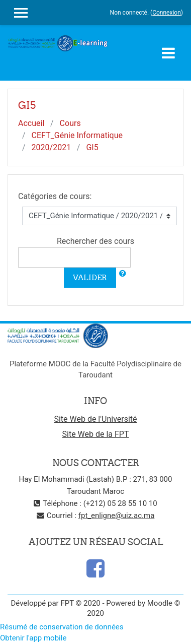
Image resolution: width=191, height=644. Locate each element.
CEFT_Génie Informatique (77, 135)
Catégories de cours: (55, 196)
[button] (123, 274)
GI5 (92, 147)
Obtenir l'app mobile (33, 638)
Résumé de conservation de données (62, 627)
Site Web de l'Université (95, 419)
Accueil (31, 123)
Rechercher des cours (95, 241)
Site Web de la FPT (96, 434)
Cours (70, 123)
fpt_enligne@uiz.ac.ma (117, 516)
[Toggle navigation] (168, 53)
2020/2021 (52, 147)
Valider (90, 277)
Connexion (167, 13)
